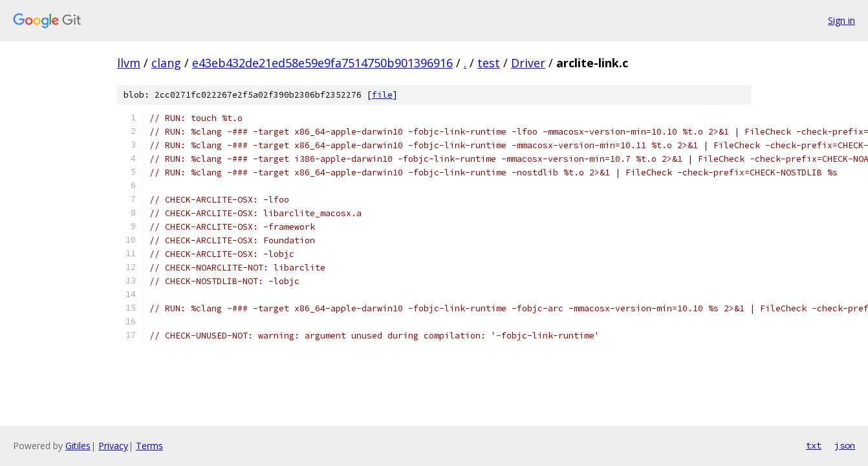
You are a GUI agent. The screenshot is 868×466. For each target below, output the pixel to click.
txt (814, 445)
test (489, 63)
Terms (149, 446)
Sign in (841, 20)
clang (166, 63)
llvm (129, 63)
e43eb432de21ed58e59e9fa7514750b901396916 (322, 63)
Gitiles (78, 446)
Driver (528, 63)
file (382, 95)
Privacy (113, 446)
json (845, 445)
